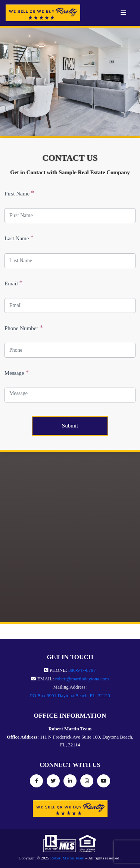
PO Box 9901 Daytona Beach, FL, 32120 (70, 695)
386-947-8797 (82, 670)
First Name (19, 193)
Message (17, 373)
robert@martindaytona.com (82, 679)
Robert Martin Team (67, 858)
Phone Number (24, 328)
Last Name (19, 238)
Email (14, 283)
